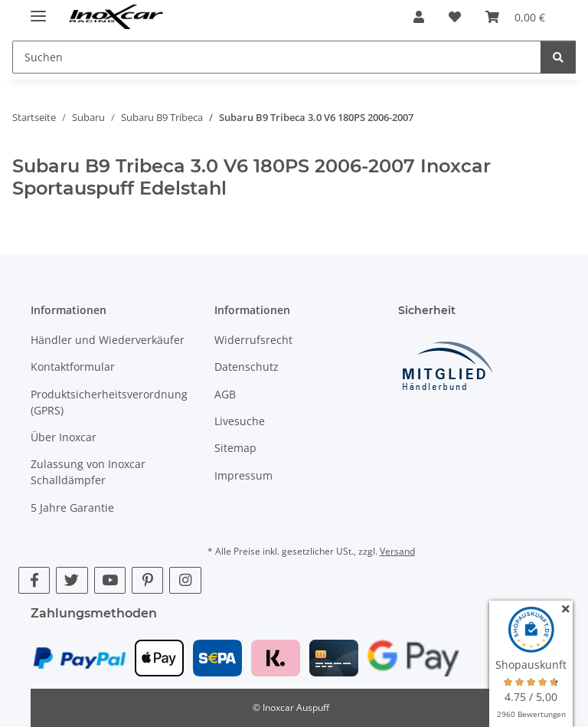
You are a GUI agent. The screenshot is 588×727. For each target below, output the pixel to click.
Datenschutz (247, 367)
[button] (419, 17)
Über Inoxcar (64, 437)
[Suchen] (558, 57)
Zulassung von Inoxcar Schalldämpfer (88, 472)
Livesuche (240, 421)
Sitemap (235, 448)
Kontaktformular (73, 367)
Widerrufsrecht (253, 340)
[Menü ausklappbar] (38, 10)
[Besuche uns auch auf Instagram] (185, 580)
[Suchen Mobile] (277, 57)
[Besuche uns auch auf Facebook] (34, 580)
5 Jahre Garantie (72, 508)
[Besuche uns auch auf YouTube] (110, 580)
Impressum (243, 475)
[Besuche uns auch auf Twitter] (72, 580)
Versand (397, 551)
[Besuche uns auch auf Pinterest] (147, 580)
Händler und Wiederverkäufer (108, 340)
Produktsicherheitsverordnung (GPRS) (109, 402)
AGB (225, 394)
